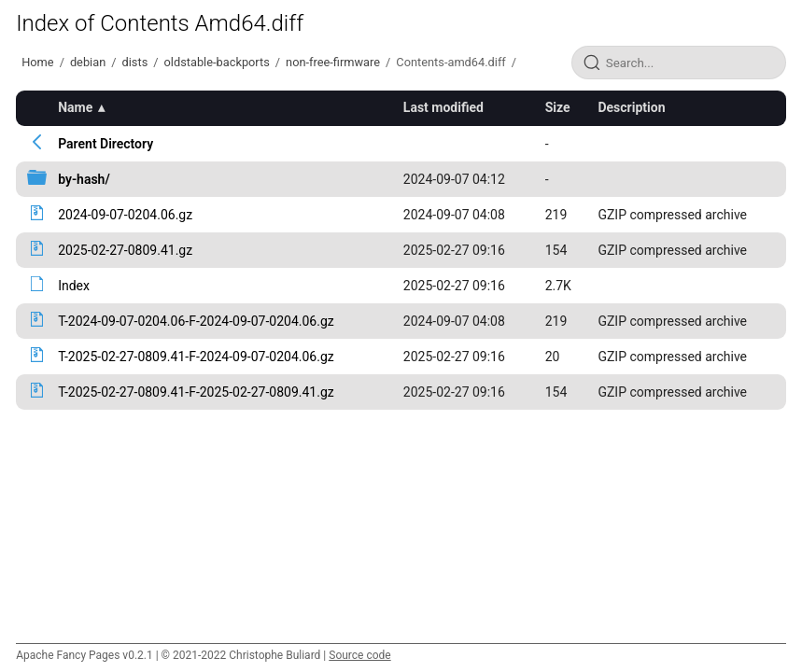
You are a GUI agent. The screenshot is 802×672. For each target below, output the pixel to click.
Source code (359, 655)
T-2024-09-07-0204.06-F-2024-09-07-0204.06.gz (196, 321)
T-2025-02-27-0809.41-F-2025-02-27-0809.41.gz (196, 392)
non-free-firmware (333, 62)
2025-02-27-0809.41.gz (125, 250)
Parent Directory (106, 144)
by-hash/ (84, 179)
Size (558, 107)
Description (631, 107)
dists (135, 62)
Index (74, 286)
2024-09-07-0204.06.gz (125, 215)
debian (88, 62)
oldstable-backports (217, 62)
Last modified (443, 107)
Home (37, 62)
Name (75, 107)
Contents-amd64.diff (450, 62)
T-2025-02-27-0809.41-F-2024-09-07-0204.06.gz (196, 357)
